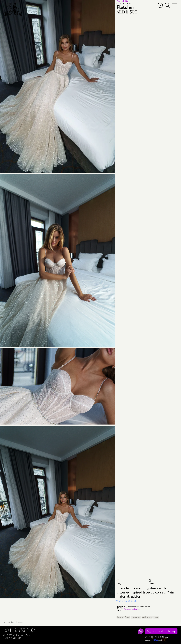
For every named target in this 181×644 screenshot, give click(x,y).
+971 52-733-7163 (19, 631)
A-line (11, 622)
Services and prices (132, 609)
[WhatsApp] (141, 631)
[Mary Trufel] (13, 10)
